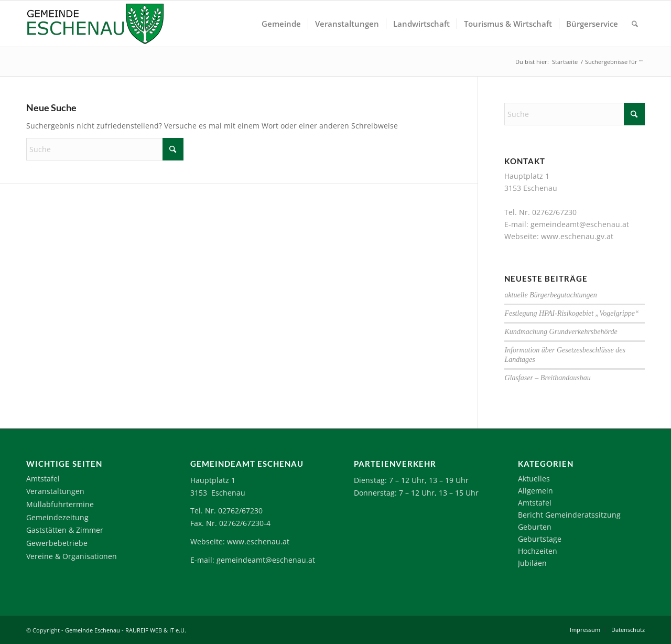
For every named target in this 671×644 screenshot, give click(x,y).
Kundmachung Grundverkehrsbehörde (561, 332)
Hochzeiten (538, 551)
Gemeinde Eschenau (93, 630)
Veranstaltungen (55, 491)
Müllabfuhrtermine (60, 504)
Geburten (535, 527)
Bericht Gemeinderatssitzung (569, 515)
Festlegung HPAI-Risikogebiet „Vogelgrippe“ (571, 313)
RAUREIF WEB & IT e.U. (156, 630)
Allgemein (535, 491)
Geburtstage (540, 539)
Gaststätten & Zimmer (65, 530)
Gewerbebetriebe (57, 543)
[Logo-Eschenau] (95, 24)
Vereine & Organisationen (72, 556)
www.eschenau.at (258, 541)
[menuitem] (281, 24)
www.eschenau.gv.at (577, 236)
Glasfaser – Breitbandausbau (547, 378)
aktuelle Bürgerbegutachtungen (550, 295)
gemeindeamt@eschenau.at (580, 224)
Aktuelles (534, 479)
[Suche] (635, 24)
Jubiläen (532, 563)
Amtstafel (43, 479)
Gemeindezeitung (57, 517)
